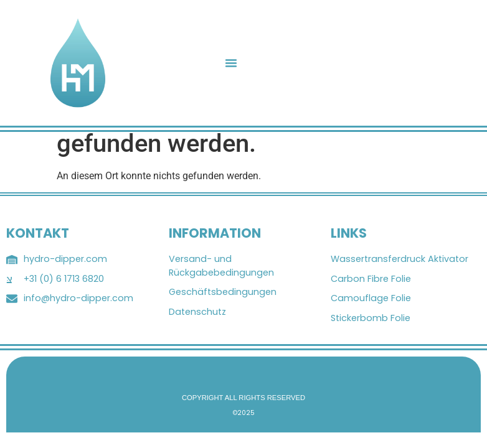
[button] (231, 63)
